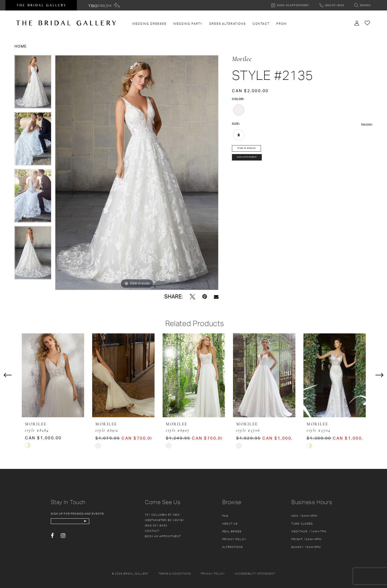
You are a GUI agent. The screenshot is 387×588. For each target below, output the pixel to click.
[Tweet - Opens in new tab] (192, 297)
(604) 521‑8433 (156, 525)
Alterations (232, 547)
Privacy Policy (234, 539)
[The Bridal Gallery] (66, 23)
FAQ (225, 516)
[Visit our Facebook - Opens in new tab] (52, 539)
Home (21, 46)
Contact (152, 531)
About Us (230, 523)
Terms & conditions (175, 573)
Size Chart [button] (364, 124)
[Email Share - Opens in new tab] (216, 297)
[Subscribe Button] (105, 523)
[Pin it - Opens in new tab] (205, 297)
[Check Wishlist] (367, 23)
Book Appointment (256, 165)
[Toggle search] (362, 5)
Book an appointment (163, 536)
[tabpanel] (33, 84)
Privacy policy (213, 573)
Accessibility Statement (255, 573)
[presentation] (53, 375)
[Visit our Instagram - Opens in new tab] (63, 539)
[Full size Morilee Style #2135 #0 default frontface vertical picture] (137, 173)
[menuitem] (150, 24)
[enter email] (81, 523)
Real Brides (232, 531)
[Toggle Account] (357, 23)
